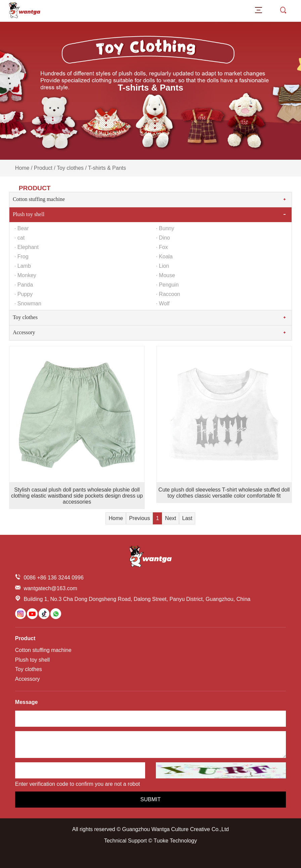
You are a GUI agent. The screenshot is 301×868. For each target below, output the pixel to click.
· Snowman (28, 303)
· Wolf (163, 303)
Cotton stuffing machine (39, 199)
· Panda (24, 285)
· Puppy (24, 294)
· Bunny (165, 228)
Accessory (24, 332)
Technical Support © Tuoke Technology (151, 841)
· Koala (164, 257)
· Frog (21, 257)
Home (22, 168)
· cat (19, 238)
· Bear (22, 228)
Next (170, 518)
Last (187, 518)
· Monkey (25, 275)
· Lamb (23, 266)
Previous (139, 518)
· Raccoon (168, 294)
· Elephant (27, 247)
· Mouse (165, 275)
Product (43, 168)
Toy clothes (70, 168)
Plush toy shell (29, 214)
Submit (150, 799)
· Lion (162, 266)
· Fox (162, 247)
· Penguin (167, 285)
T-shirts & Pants (107, 168)
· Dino (163, 238)
